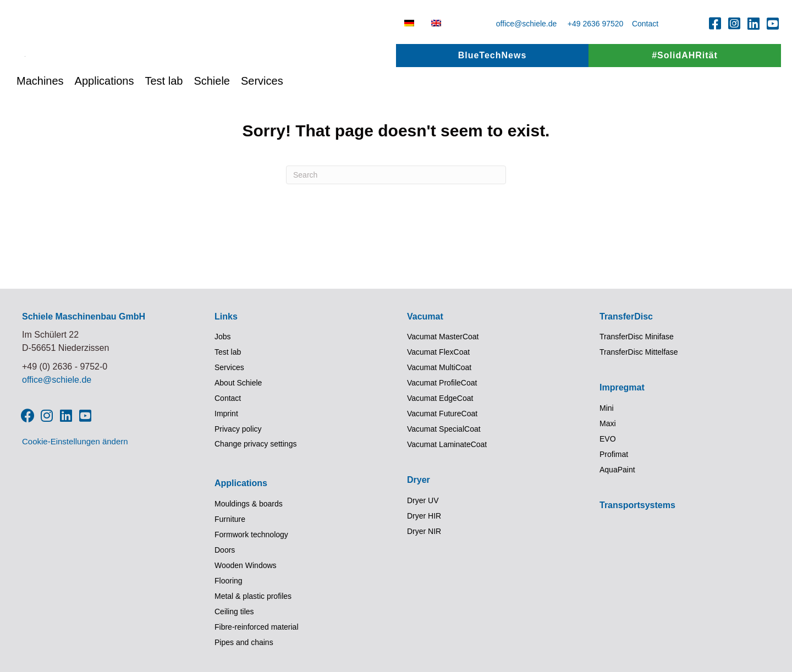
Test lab (164, 114)
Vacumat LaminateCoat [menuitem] (447, 444)
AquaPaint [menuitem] (617, 470)
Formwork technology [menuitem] (251, 535)
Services (262, 114)
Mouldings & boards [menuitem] (249, 504)
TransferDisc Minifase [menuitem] (637, 337)
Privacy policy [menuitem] (238, 429)
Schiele (212, 114)
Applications (105, 114)
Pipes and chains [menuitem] (244, 642)
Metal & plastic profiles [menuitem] (253, 596)
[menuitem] (409, 23)
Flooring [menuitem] (229, 581)
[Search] (396, 175)
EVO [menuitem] (608, 439)
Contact (645, 24)
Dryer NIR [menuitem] (424, 531)
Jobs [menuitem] (223, 337)
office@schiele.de (526, 24)
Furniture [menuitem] (230, 519)
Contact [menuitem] (228, 398)
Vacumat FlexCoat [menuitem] (438, 352)
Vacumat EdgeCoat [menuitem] (440, 398)
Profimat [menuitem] (614, 454)
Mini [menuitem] (607, 408)
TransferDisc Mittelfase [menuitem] (639, 352)
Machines (40, 114)
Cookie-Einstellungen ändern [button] (75, 441)
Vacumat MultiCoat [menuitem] (439, 367)
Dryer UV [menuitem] (423, 500)
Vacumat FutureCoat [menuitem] (442, 414)
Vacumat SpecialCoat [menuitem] (444, 429)
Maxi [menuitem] (608, 423)
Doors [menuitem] (225, 550)
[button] (715, 23)
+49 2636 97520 (596, 24)
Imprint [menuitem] (226, 414)
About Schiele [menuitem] (238, 383)
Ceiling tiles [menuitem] (234, 612)
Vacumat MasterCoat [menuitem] (443, 337)
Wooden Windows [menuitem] (246, 565)
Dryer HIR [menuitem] (424, 516)
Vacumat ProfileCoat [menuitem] (442, 383)
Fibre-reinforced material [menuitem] (257, 627)
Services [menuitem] (229, 367)
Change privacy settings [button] (255, 444)
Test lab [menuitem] (228, 352)
